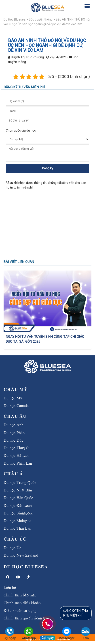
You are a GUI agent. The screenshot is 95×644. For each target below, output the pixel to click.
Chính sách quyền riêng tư (25, 618)
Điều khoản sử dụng (20, 610)
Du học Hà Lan (16, 455)
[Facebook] (8, 577)
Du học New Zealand (21, 555)
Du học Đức (14, 440)
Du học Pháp (14, 432)
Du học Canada (16, 405)
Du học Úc (12, 547)
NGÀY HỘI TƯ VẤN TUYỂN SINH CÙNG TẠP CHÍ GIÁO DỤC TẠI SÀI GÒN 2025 (45, 339)
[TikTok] (28, 577)
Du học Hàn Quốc (18, 497)
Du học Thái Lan (17, 528)
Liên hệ (10, 587)
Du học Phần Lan (18, 463)
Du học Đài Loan (18, 505)
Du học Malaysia (17, 520)
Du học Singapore (18, 513)
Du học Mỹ (13, 398)
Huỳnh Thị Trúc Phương (27, 57)
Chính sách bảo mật (20, 595)
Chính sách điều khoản (22, 602)
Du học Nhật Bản (18, 490)
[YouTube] (18, 577)
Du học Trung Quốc (20, 482)
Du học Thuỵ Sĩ (17, 447)
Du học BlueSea (26, 566)
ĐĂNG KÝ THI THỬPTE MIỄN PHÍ (76, 613)
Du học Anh (14, 424)
